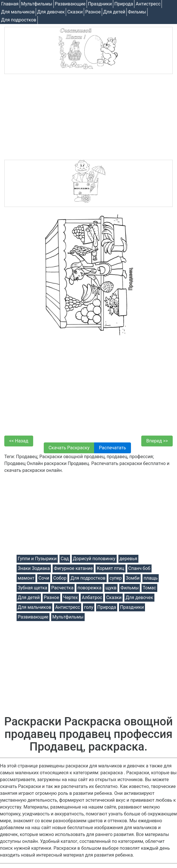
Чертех (70, 597)
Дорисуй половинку (94, 559)
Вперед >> (157, 441)
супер (116, 578)
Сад (65, 559)
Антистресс (148, 4)
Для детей (114, 12)
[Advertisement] (88, 117)
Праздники (100, 4)
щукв (111, 588)
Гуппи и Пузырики (37, 559)
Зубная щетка (32, 588)
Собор (60, 578)
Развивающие (70, 4)
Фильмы (137, 12)
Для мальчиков (18, 12)
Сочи (44, 578)
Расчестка (62, 588)
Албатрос (92, 597)
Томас (149, 588)
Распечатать (113, 448)
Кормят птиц (110, 568)
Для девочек (51, 12)
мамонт (26, 578)
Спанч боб (139, 568)
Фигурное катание (73, 568)
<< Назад (19, 441)
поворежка (90, 588)
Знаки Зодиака (34, 568)
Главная (10, 4)
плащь (151, 578)
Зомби (133, 578)
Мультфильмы (37, 4)
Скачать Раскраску (69, 448)
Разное (93, 12)
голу (89, 607)
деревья (128, 559)
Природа (124, 4)
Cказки (75, 12)
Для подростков (19, 20)
